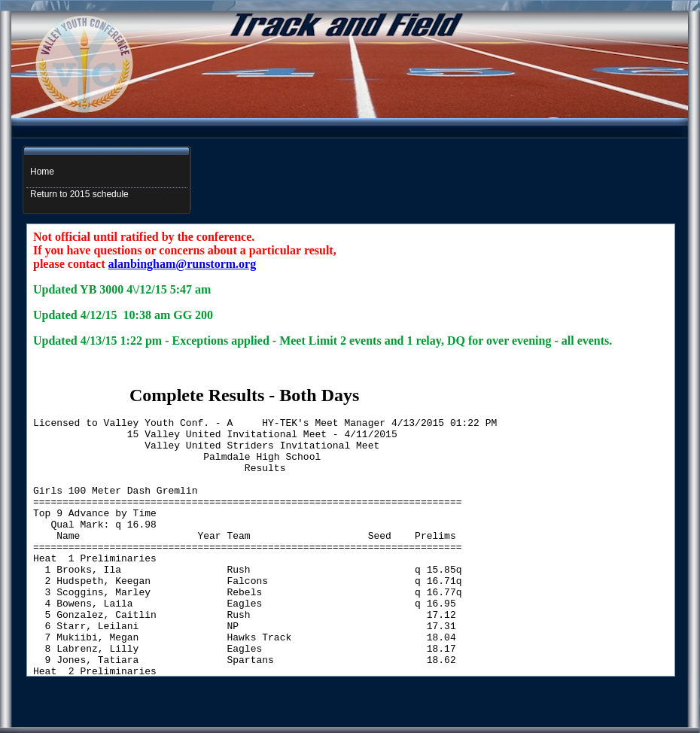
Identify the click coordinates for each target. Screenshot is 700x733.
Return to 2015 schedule (79, 194)
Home (42, 172)
